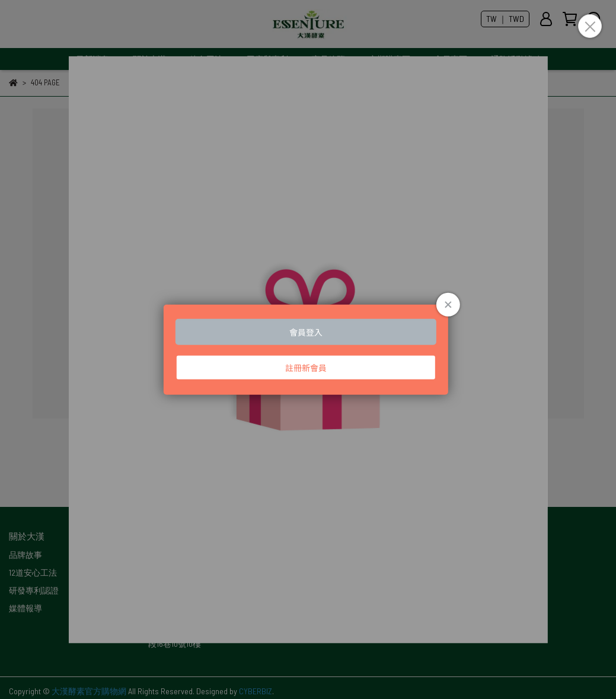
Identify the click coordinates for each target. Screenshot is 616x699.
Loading (308, 349)
